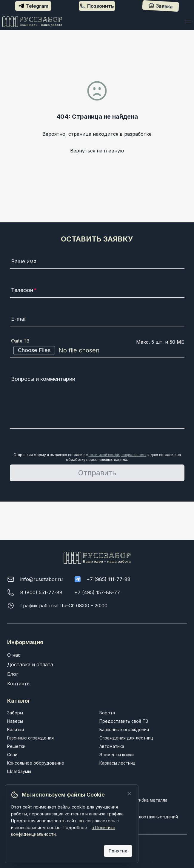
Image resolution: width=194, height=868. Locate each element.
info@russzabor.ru (41, 579)
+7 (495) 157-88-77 (97, 592)
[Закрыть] (129, 794)
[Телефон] (97, 291)
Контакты (19, 684)
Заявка (161, 6)
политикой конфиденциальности (118, 455)
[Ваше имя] (97, 262)
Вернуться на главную (97, 151)
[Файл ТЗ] (97, 350)
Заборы (15, 713)
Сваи (12, 755)
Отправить (97, 473)
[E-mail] (97, 320)
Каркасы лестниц (117, 763)
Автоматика (112, 746)
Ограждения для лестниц (126, 738)
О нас (14, 655)
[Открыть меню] (188, 22)
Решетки (16, 746)
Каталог (19, 701)
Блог (13, 674)
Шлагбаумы (19, 771)
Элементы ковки (117, 755)
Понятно (118, 851)
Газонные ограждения (30, 738)
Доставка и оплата (30, 664)
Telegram (33, 6)
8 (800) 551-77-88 (41, 592)
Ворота (107, 713)
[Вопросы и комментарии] (97, 401)
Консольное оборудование (36, 763)
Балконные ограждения (124, 729)
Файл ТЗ (20, 341)
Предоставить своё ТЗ (124, 721)
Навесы (15, 721)
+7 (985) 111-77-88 (108, 579)
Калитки (16, 729)
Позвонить (97, 6)
